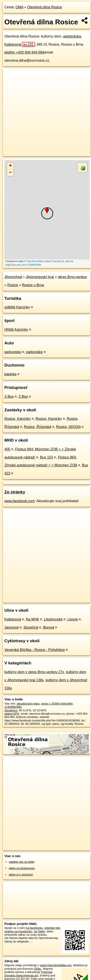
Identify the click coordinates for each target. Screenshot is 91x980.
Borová (49, 627)
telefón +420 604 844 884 (24, 52)
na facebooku (34, 928)
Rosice (13, 285)
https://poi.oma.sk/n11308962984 (23, 265)
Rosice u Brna (33, 285)
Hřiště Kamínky (16, 330)
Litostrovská (53, 619)
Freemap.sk (58, 261)
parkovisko (13, 352)
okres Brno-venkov (72, 277)
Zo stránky (15, 492)
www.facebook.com (20, 501)
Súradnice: (11, 710)
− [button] (10, 173)
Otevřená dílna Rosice (45, 7)
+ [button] (10, 166)
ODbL (38, 969)
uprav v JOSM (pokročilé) (57, 704)
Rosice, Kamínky (18, 419)
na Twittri (39, 931)
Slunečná (31, 627)
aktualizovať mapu (28, 704)
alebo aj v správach (21, 875)
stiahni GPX (12, 714)
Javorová (12, 627)
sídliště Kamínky (17, 307)
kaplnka (10, 374)
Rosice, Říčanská (38, 427)
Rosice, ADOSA (68, 427)
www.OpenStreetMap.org (56, 965)
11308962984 (13, 707)
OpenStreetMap (35, 261)
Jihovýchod (13, 277)
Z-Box (9, 396)
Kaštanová (20, 44)
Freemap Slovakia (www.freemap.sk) (28, 974)
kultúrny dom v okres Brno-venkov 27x (34, 672)
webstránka (72, 36)
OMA (20, 7)
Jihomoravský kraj (40, 277)
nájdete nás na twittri (22, 862)
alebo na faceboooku (22, 868)
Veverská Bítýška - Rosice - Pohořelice (35, 650)
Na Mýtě (32, 619)
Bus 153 (47, 457)
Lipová (72, 619)
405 (7, 449)
